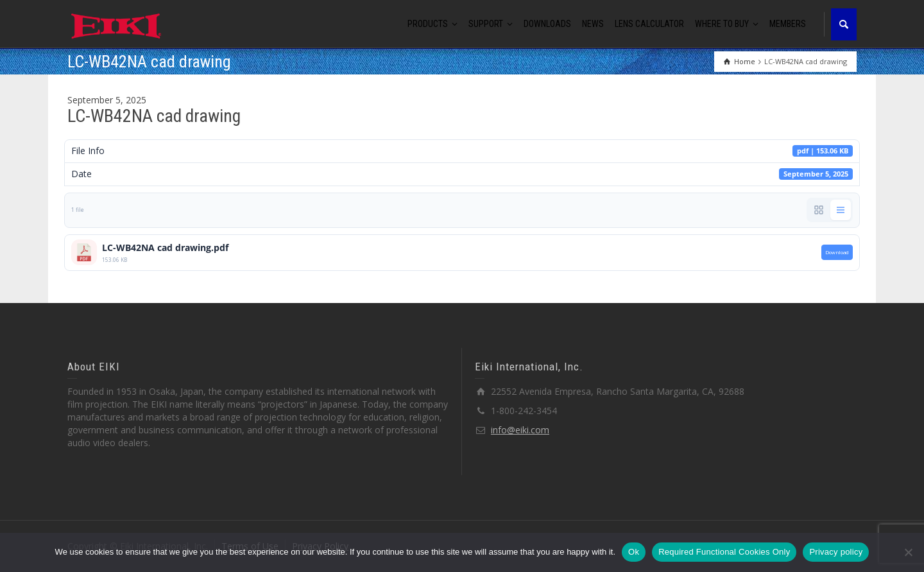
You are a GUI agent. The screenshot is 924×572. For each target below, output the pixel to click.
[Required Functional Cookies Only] (908, 552)
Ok (634, 552)
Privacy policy (836, 552)
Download (837, 252)
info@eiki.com (520, 430)
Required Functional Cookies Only (724, 552)
